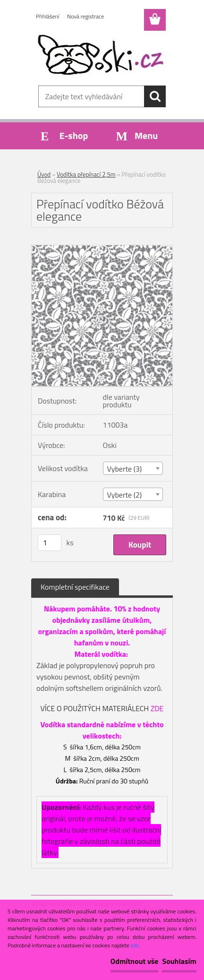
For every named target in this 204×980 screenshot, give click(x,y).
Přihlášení (47, 16)
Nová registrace (85, 16)
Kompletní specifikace (75, 587)
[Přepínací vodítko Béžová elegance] (102, 249)
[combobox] (133, 468)
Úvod (44, 174)
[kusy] (50, 543)
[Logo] (102, 55)
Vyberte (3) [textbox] (125, 469)
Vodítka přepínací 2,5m (86, 174)
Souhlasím (179, 961)
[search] (155, 96)
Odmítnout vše (135, 961)
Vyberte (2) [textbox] (125, 495)
